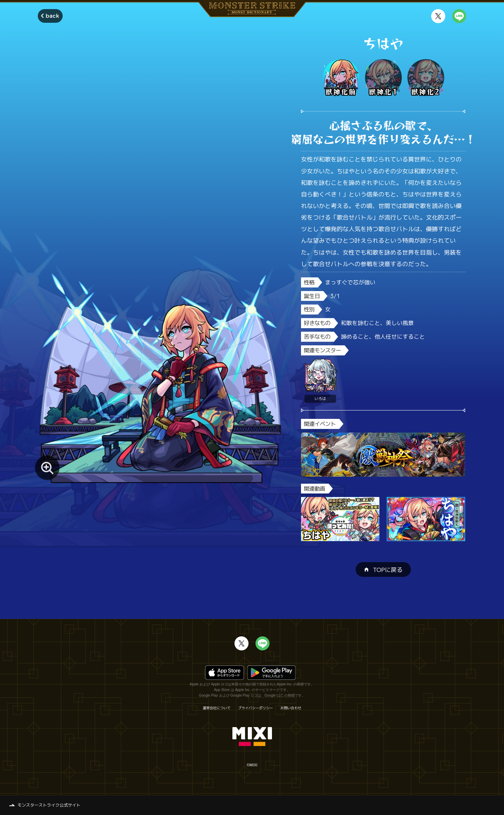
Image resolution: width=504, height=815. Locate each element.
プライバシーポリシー (255, 708)
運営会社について (217, 708)
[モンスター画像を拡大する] (47, 468)
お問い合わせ (291, 708)
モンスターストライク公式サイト (49, 805)
